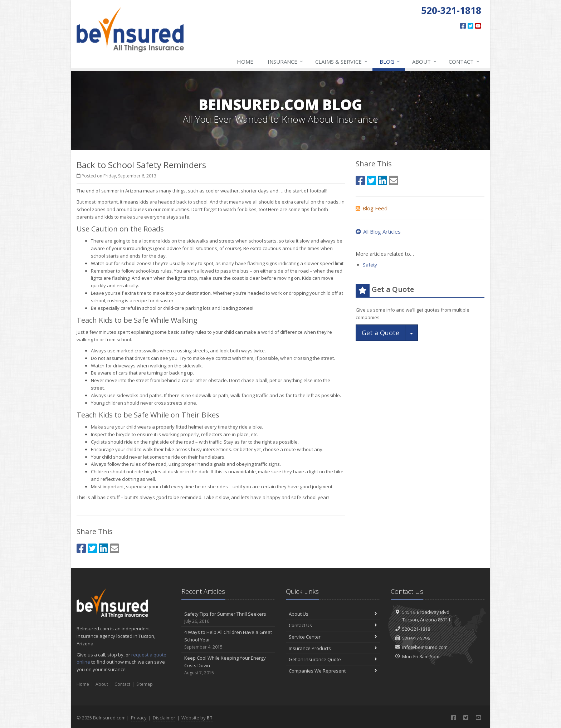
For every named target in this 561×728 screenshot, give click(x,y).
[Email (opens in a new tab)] (114, 548)
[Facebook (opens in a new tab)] (463, 26)
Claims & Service (342, 62)
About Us (333, 614)
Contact (464, 62)
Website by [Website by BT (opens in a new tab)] (197, 718)
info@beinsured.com (425, 647)
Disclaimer (164, 718)
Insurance (286, 62)
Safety (370, 265)
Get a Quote (380, 333)
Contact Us (333, 625)
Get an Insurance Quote (333, 659)
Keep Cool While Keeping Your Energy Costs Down (228, 665)
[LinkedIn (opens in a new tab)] (103, 548)
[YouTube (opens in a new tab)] (478, 26)
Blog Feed (372, 208)
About (425, 62)
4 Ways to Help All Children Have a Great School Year (228, 640)
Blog (390, 62)
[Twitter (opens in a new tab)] (470, 26)
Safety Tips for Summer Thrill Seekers (228, 618)
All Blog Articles (378, 231)
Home (245, 62)
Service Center (333, 637)
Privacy (139, 718)
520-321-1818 (416, 629)
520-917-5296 (416, 638)
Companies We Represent (333, 671)
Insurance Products (333, 648)
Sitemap (145, 684)
